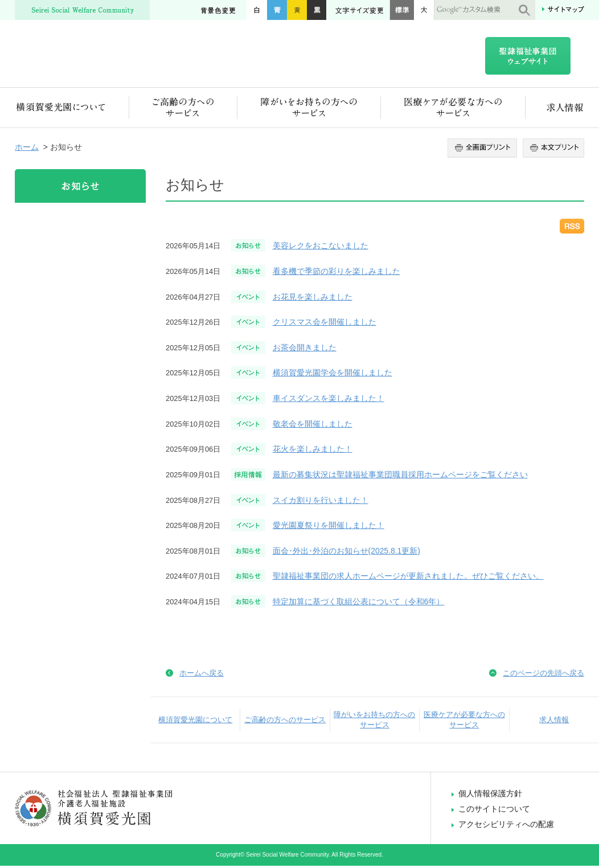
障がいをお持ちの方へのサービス (309, 110)
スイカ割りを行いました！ (321, 502)
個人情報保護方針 (490, 796)
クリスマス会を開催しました (325, 324)
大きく (424, 10)
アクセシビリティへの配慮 (506, 826)
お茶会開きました (305, 350)
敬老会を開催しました (313, 426)
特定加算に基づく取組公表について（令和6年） (359, 604)
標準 (402, 10)
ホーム (27, 149)
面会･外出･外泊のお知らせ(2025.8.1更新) (346, 553)
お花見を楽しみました (313, 299)
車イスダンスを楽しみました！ (329, 400)
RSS (572, 228)
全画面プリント (484, 150)
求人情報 (555, 110)
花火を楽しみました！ (313, 451)
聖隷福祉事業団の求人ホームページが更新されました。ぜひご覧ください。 (408, 578)
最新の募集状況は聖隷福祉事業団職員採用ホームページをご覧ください (400, 477)
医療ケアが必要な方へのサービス (453, 110)
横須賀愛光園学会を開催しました (333, 375)
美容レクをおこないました (321, 248)
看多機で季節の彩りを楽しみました (337, 273)
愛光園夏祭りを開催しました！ (329, 527)
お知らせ (80, 188)
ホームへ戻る (202, 675)
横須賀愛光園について (72, 110)
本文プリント (552, 150)
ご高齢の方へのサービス (183, 110)
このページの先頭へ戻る (543, 675)
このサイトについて (494, 811)
